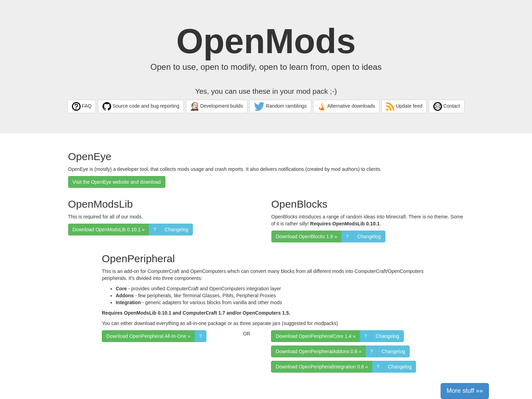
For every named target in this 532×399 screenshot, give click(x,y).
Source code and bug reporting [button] (141, 106)
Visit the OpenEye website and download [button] (117, 182)
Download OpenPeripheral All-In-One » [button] (148, 336)
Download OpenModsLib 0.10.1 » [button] (109, 230)
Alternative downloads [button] (346, 106)
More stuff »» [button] (465, 391)
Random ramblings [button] (280, 106)
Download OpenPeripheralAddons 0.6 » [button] (318, 351)
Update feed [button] (404, 106)
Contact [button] (447, 106)
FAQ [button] (82, 106)
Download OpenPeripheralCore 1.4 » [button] (316, 336)
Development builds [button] (217, 106)
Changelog (177, 230)
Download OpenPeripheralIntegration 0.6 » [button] (322, 367)
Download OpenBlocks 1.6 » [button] (307, 236)
